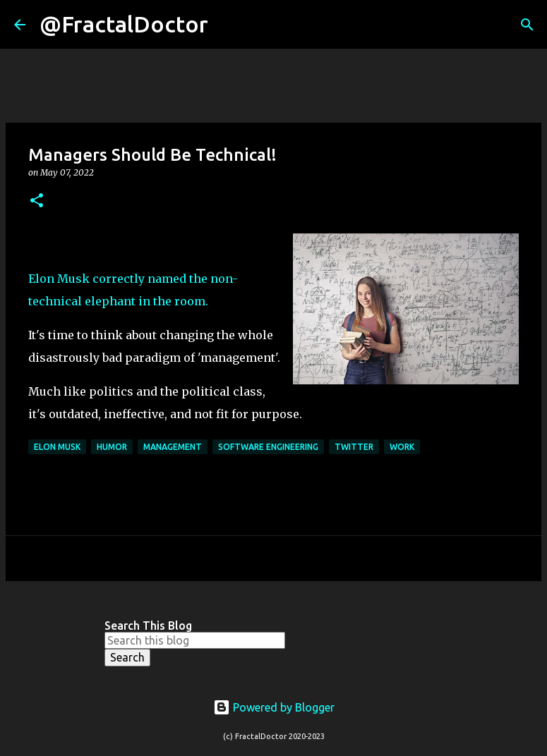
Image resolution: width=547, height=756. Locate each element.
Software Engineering (268, 447)
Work (402, 447)
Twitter (354, 447)
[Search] (228, 25)
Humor (112, 447)
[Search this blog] (195, 640)
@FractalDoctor (124, 24)
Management (173, 447)
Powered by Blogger (274, 707)
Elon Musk (57, 447)
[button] (37, 201)
